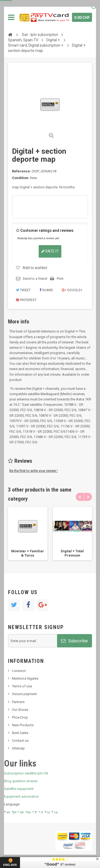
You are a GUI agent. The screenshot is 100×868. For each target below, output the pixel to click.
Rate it (50, 251)
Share (46, 290)
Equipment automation (21, 796)
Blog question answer (21, 781)
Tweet (23, 290)
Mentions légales (25, 678)
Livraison (19, 671)
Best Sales (20, 733)
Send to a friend (35, 279)
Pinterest (26, 300)
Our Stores (20, 710)
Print (60, 279)
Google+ (72, 290)
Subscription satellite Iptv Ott (26, 773)
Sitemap (18, 748)
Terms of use (22, 686)
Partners (18, 702)
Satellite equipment (19, 789)
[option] (28, 534)
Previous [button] (80, 497)
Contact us (20, 741)
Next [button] (88, 497)
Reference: (21, 171)
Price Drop (20, 717)
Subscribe (74, 641)
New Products (23, 725)
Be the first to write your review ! (33, 471)
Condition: (21, 178)
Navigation (11, 17)
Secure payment (24, 694)
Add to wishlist (35, 268)
